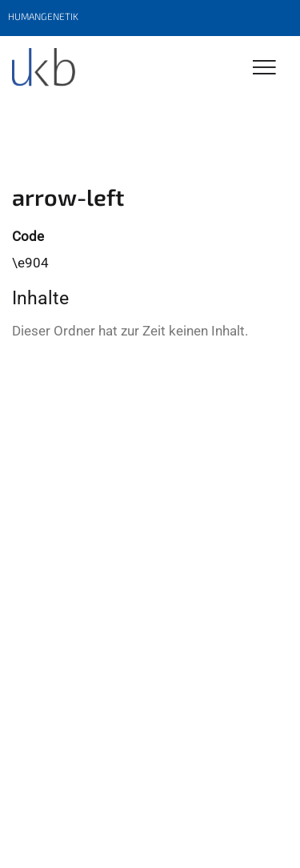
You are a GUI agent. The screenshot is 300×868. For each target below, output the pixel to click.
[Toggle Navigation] (264, 68)
